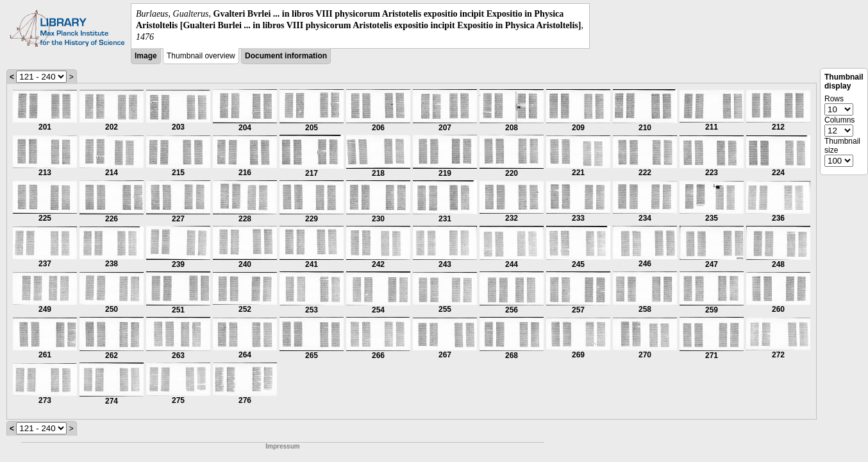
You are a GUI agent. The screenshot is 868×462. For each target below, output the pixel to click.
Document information (286, 56)
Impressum (282, 446)
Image (146, 56)
